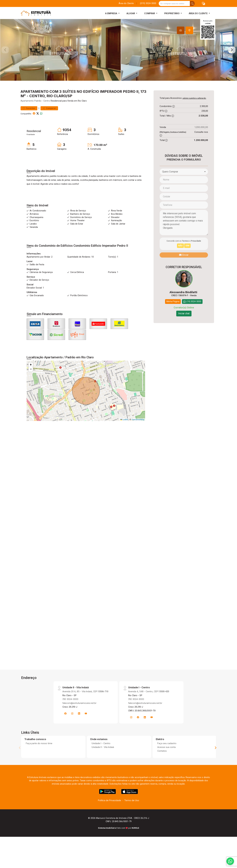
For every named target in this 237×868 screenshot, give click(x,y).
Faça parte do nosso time (39, 757)
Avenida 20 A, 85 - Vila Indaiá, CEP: (85, 705)
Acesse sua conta (166, 761)
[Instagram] (72, 727)
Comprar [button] (150, 13)
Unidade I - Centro (101, 757)
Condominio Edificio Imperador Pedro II (101, 259)
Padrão (38, 115)
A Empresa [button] (111, 13)
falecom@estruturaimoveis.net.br (79, 717)
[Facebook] (65, 727)
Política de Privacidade (110, 814)
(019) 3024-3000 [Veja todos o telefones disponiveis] (148, 3)
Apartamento (27, 115)
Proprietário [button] (172, 13)
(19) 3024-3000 (70, 713)
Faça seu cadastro (167, 757)
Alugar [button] (131, 13)
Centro (47, 115)
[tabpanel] (118, 57)
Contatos (162, 764)
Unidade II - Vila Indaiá (103, 761)
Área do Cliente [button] (198, 13)
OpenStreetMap (138, 433)
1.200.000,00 (201, 141)
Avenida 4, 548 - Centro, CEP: (149, 705)
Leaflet (124, 433)
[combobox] (184, 185)
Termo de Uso (132, 814)
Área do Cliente (126, 3)
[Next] (215, 761)
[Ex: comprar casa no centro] (174, 3)
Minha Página (173, 315)
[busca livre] (192, 3)
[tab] (181, 30)
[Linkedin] (79, 727)
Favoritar (29, 122)
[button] (203, 4)
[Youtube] (86, 727)
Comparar (49, 122)
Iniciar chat (184, 327)
